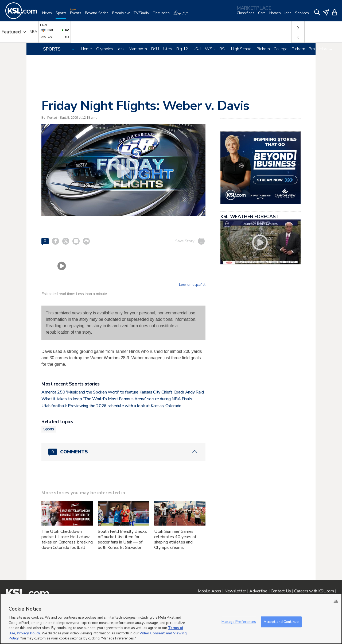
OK (336, 601)
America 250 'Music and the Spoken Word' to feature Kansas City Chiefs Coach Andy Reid (123, 392)
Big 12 (182, 49)
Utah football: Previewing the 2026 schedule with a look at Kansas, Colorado (111, 406)
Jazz (121, 49)
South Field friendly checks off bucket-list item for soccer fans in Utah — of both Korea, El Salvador (122, 539)
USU (197, 49)
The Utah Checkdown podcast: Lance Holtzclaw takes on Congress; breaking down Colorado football (67, 539)
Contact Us (281, 591)
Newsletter (235, 591)
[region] (171, 619)
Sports (49, 429)
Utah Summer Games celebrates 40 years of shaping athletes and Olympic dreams (175, 539)
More (326, 49)
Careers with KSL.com (314, 591)
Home (86, 49)
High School (242, 49)
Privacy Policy (28, 633)
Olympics (105, 49)
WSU (210, 49)
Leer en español (192, 285)
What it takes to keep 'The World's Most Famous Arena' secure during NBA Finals (117, 399)
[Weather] (182, 15)
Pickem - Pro (303, 49)
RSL (223, 49)
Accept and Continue (281, 622)
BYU (155, 49)
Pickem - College (272, 49)
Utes (168, 49)
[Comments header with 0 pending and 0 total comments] (123, 452)
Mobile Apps (209, 591)
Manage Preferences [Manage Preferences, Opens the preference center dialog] (239, 622)
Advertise (258, 591)
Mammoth (138, 49)
